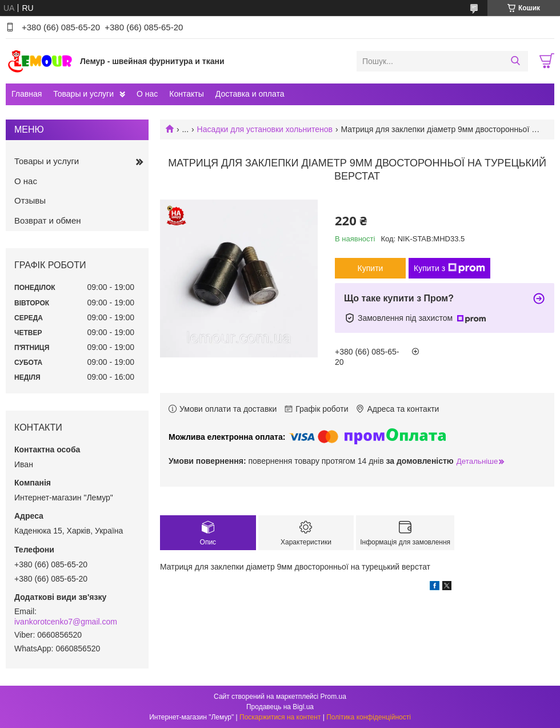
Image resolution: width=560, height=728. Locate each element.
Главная (27, 94)
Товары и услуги (83, 94)
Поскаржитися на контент (280, 717)
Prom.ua (333, 697)
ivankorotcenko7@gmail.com (66, 622)
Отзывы (30, 200)
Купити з (449, 268)
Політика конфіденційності (369, 717)
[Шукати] (515, 61)
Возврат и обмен (48, 220)
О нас (147, 94)
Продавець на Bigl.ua (280, 707)
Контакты (186, 94)
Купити (371, 268)
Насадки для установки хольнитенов (265, 129)
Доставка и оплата (250, 94)
